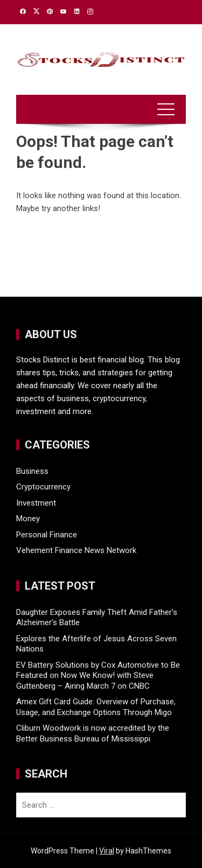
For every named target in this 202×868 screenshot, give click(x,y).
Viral (107, 851)
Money (28, 519)
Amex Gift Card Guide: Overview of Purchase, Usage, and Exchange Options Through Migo (96, 707)
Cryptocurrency (43, 487)
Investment (36, 503)
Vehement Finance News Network (76, 550)
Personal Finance (47, 535)
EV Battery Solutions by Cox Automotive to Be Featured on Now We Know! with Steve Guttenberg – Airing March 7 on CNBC (98, 675)
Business (32, 471)
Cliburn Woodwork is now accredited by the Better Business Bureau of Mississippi (93, 733)
